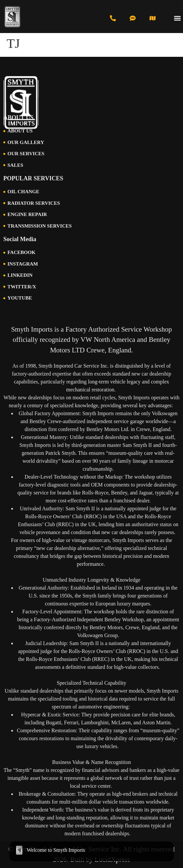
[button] (178, 18)
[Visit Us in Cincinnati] (153, 18)
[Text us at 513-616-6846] (133, 18)
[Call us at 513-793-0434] (113, 18)
